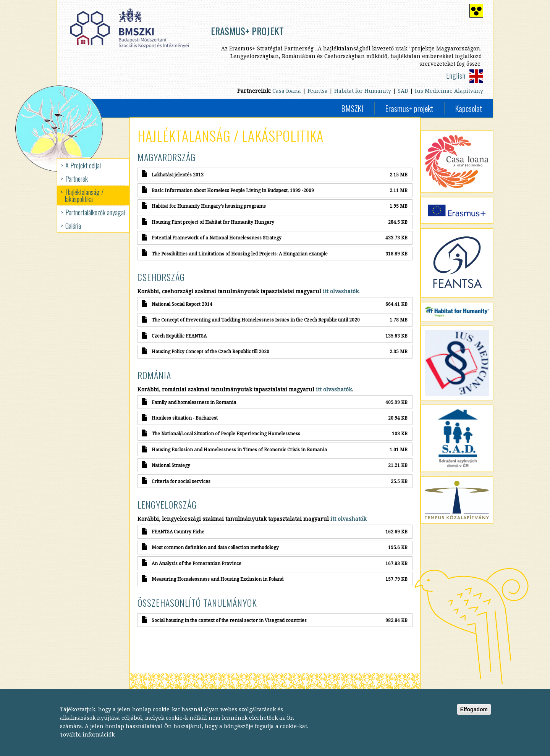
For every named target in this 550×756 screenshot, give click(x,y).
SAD (403, 91)
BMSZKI (352, 108)
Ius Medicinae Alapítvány (449, 91)
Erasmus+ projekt (409, 108)
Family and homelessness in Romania (194, 402)
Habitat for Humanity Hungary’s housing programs (209, 206)
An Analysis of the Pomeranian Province (197, 563)
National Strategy (171, 465)
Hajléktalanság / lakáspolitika (84, 195)
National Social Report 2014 (182, 304)
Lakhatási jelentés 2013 (178, 174)
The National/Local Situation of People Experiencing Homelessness (226, 433)
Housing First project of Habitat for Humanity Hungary (213, 222)
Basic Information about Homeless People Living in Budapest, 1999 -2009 (233, 190)
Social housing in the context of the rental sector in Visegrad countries (229, 620)
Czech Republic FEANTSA (179, 336)
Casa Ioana (287, 91)
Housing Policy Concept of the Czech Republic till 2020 (210, 351)
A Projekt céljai (83, 165)
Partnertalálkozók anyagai (95, 212)
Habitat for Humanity (363, 91)
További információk (87, 741)
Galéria (73, 226)
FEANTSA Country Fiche (178, 531)
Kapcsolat (469, 108)
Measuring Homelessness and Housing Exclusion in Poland (218, 579)
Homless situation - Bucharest (185, 418)
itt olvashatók (334, 389)
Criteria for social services (181, 481)
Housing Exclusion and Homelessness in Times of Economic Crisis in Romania (239, 449)
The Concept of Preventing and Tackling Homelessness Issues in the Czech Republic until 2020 (256, 320)
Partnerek (77, 179)
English (456, 76)
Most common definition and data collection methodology (215, 547)
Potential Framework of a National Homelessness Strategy (217, 237)
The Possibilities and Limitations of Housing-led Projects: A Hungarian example (240, 254)
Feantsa (318, 91)
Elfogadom (474, 716)
